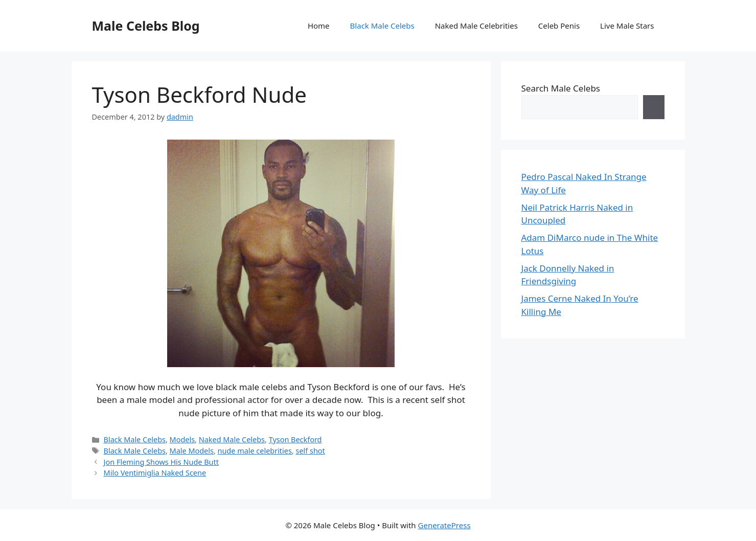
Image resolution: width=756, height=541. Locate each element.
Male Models (192, 451)
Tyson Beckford (295, 439)
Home (319, 26)
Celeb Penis (559, 26)
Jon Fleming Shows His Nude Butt (161, 462)
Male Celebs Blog (146, 26)
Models (182, 439)
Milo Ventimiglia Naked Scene (155, 473)
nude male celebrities (255, 451)
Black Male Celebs (382, 26)
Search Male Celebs (561, 88)
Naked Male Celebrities (476, 26)
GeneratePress (444, 525)
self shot (310, 451)
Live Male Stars (627, 26)
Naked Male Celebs (232, 439)
